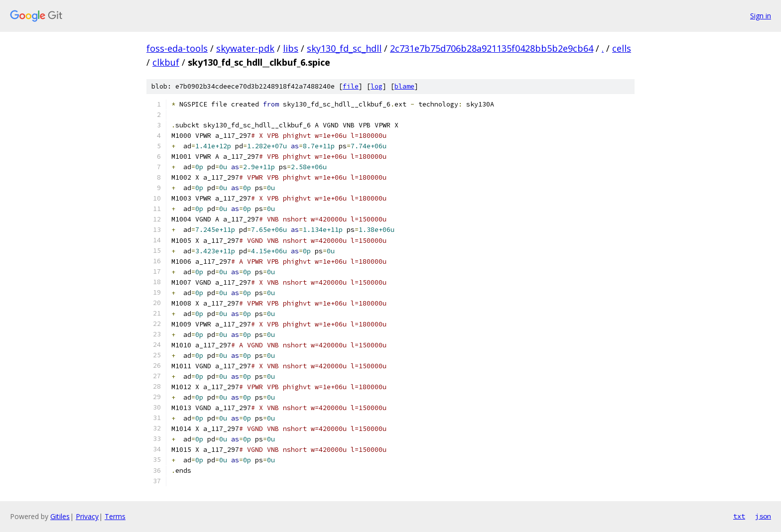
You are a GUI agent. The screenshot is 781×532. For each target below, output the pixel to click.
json (763, 516)
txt (739, 516)
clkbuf (166, 62)
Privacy (87, 516)
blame (404, 86)
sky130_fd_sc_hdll (344, 48)
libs (291, 48)
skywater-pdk (245, 48)
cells (622, 48)
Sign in (761, 16)
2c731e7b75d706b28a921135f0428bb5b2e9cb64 (492, 48)
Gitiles (60, 516)
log (377, 86)
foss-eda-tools (177, 48)
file (351, 86)
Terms (115, 516)
